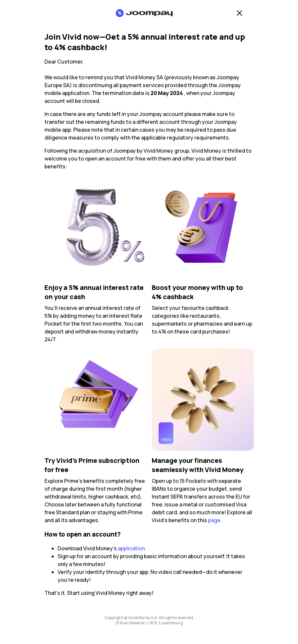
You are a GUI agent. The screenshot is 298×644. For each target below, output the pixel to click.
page (214, 520)
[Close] (239, 13)
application (131, 548)
